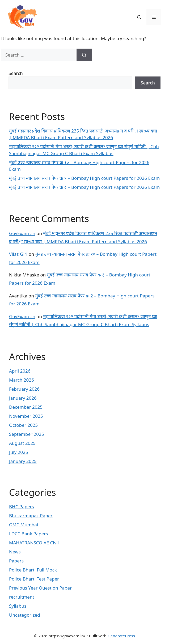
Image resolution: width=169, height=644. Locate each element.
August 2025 (22, 443)
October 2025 (23, 425)
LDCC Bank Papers (29, 534)
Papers (16, 561)
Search (16, 73)
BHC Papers (22, 507)
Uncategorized (25, 615)
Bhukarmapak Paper (31, 516)
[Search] (84, 55)
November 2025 (26, 416)
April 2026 (20, 371)
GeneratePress (121, 636)
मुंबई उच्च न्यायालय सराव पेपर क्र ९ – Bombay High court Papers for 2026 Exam (84, 178)
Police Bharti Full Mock (33, 570)
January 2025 (23, 461)
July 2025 (19, 452)
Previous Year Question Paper (40, 588)
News (15, 552)
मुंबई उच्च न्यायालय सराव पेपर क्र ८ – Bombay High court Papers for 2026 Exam (84, 187)
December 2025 (26, 407)
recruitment (22, 597)
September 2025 (26, 434)
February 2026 (24, 389)
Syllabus (18, 606)
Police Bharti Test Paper (34, 579)
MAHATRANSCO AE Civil (34, 543)
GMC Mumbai (24, 525)
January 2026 (23, 398)
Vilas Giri (18, 254)
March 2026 (22, 380)
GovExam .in (22, 233)
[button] (139, 17)
